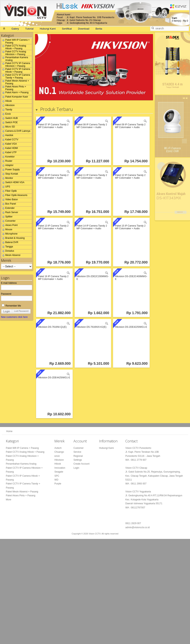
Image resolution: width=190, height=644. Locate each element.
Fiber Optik (9, 192)
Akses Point (9, 226)
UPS (6, 187)
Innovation (60, 468)
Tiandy (7, 110)
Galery (15, 29)
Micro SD (8, 127)
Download (84, 29)
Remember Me (11, 306)
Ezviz (6, 114)
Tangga (7, 247)
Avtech (58, 448)
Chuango (59, 452)
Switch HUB (10, 119)
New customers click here (14, 317)
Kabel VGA (9, 144)
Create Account (81, 464)
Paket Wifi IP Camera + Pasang (15, 41)
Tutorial (29, 29)
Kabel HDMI (10, 149)
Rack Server (10, 213)
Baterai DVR (10, 243)
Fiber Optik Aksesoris (14, 196)
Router (7, 162)
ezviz (57, 456)
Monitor (7, 179)
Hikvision (8, 106)
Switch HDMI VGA (13, 183)
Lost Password (21, 311)
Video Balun (10, 200)
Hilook (7, 102)
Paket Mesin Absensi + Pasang (15, 82)
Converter (8, 221)
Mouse (7, 230)
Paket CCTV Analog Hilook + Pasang (14, 47)
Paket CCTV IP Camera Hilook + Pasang (16, 70)
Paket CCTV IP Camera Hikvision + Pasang (16, 65)
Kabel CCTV (10, 140)
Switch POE (10, 123)
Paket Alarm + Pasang (15, 93)
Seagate (59, 472)
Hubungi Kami (48, 29)
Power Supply (11, 170)
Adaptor (7, 166)
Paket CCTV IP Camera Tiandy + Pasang (16, 76)
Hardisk (7, 136)
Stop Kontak (10, 174)
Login (7, 311)
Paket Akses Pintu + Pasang (14, 88)
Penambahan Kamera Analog (15, 59)
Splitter (7, 217)
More (8, 500)
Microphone (9, 234)
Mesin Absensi (11, 256)
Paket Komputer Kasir (15, 97)
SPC (57, 476)
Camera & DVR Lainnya (16, 132)
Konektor (8, 157)
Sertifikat (67, 29)
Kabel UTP (9, 153)
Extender (8, 209)
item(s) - (180, 19)
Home (9, 431)
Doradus (8, 251)
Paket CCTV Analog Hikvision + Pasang (14, 53)
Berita (99, 29)
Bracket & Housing (13, 239)
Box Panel (9, 204)
